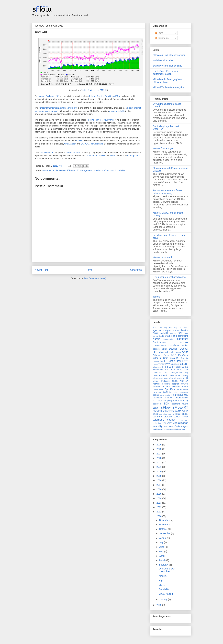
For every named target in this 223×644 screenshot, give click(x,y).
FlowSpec (183, 355)
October (164, 529)
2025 (159, 449)
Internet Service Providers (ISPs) (105, 96)
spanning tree (165, 414)
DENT (164, 349)
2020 (159, 471)
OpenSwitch (183, 389)
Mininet (172, 378)
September (165, 533)
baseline (173, 333)
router (185, 398)
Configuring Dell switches (167, 570)
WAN (155, 429)
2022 (159, 462)
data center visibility (96, 156)
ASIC (155, 333)
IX (78, 170)
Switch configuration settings (167, 66)
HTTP (185, 361)
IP (163, 367)
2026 (159, 445)
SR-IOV (185, 414)
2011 (159, 512)
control (113, 156)
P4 (170, 392)
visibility (121, 170)
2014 (159, 498)
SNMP (178, 411)
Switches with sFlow (163, 60)
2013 (159, 503)
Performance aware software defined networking (168, 192)
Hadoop (156, 361)
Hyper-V (156, 364)
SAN (175, 401)
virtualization (70, 144)
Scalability (164, 589)
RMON (170, 398)
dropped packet (167, 352)
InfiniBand (175, 364)
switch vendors (47, 153)
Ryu (160, 401)
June (162, 547)
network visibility (117, 111)
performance (183, 392)
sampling (167, 401)
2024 (159, 454)
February (164, 565)
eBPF (179, 352)
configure (183, 339)
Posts (159, 33)
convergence (48, 170)
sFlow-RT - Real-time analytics (168, 87)
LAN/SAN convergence (92, 144)
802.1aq (164, 328)
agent (156, 330)
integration (157, 367)
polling (156, 395)
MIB (166, 378)
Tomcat (157, 297)
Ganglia (157, 358)
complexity (168, 339)
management (86, 170)
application (183, 330)
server (156, 408)
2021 (159, 467)
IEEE (163, 364)
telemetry (159, 420)
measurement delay (179, 375)
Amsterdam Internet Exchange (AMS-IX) (58, 108)
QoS (186, 395)
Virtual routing (166, 594)
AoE (174, 330)
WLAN (178, 429)
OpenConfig (158, 389)
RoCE (178, 398)
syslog (185, 417)
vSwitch (178, 426)
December (165, 520)
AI (160, 330)
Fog (161, 580)
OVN (165, 392)
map (187, 373)
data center (61, 170)
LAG (167, 370)
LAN (173, 370)
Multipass (166, 381)
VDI (164, 423)
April (162, 556)
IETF (168, 364)
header (163, 361)
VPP (171, 426)
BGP (180, 333)
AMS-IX (41, 32)
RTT (155, 401)
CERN (79, 141)
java (186, 367)
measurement (160, 375)
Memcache (158, 378)
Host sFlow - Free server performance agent (165, 72)
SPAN (155, 414)
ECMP (185, 352)
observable (176, 387)
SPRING (177, 414)
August (163, 538)
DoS (156, 352)
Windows (162, 429)
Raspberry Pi (159, 398)
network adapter (171, 384)
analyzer (167, 330)
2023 (159, 458)
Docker (184, 349)
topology (171, 420)
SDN (166, 404)
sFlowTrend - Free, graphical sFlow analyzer (167, 81)
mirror (180, 378)
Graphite (184, 358)
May (162, 551)
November (165, 525)
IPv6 (174, 367)
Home (89, 270)
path (175, 392)
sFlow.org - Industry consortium (169, 55)
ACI (180, 328)
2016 (159, 489)
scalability (98, 170)
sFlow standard (73, 153)
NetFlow (184, 381)
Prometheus (177, 395)
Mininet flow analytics (164, 148)
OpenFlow (170, 389)
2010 (159, 516)
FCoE (174, 355)
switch (113, 170)
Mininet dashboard (162, 257)
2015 (159, 494)
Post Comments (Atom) (95, 278)
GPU (165, 358)
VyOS (186, 426)
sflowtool (157, 411)
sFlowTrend (169, 411)
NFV (168, 387)
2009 (159, 605)
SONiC (185, 411)
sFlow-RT (181, 407)
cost (170, 346)
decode (156, 349)
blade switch (165, 336)
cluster (156, 339)
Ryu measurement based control (169, 277)
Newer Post (41, 270)
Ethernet (71, 170)
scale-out (157, 404)
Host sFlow (174, 361)
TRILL (180, 420)
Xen (184, 429)
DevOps (173, 349)
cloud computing (180, 336)
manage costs (134, 156)
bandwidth (164, 333)
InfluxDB (184, 364)
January (164, 599)
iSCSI (179, 367)
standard (157, 417)
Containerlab (159, 342)
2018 (159, 480)
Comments (162, 38)
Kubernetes (158, 370)
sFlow (106, 170)
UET (187, 420)
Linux (180, 370)
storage (168, 417)
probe (168, 395)
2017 (159, 485)
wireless (171, 429)
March (163, 560)
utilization (157, 423)
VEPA (169, 423)
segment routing (180, 404)
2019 (159, 476)
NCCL (175, 381)
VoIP (166, 426)
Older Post (136, 270)
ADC (186, 328)
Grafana (174, 358)
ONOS (185, 387)
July (162, 542)
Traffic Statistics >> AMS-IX (94, 90)
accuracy (173, 328)
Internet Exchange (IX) (49, 96)
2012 (159, 507)
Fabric (166, 355)
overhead (157, 392)
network (156, 384)
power (162, 395)
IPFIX (168, 367)
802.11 (156, 328)
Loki (165, 373)
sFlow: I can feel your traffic (101, 120)
